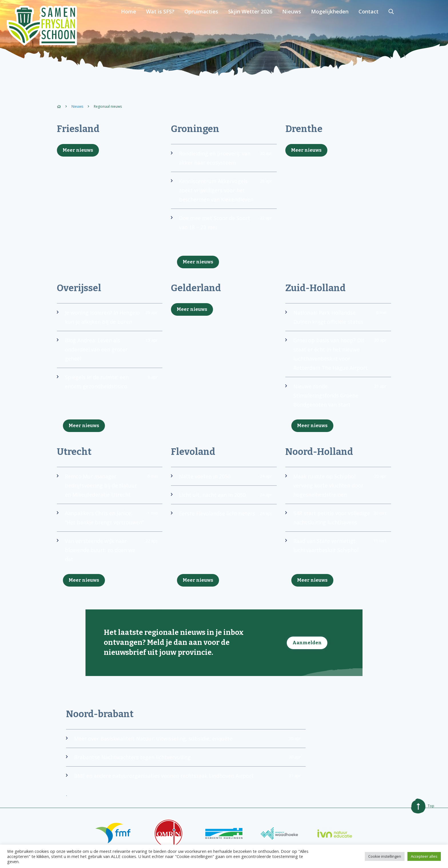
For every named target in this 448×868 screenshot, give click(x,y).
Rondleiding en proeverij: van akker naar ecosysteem (222, 160)
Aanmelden (307, 652)
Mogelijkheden (377, 26)
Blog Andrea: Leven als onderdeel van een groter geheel (107, 352)
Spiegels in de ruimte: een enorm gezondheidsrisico (107, 384)
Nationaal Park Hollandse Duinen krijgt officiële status (336, 319)
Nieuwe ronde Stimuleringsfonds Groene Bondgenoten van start (336, 398)
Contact (415, 26)
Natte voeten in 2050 (222, 479)
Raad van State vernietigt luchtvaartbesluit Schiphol (336, 548)
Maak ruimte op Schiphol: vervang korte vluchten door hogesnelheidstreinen (336, 488)
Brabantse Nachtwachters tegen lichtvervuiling (184, 769)
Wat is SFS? (211, 26)
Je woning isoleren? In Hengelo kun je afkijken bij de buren (107, 319)
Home (180, 26)
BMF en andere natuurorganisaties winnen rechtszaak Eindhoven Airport (184, 787)
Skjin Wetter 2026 (299, 26)
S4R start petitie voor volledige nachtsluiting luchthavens (336, 520)
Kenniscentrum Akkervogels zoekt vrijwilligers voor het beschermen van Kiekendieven (222, 193)
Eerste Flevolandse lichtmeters (222, 516)
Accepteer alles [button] (424, 856)
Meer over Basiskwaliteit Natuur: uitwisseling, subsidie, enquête (184, 750)
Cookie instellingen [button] (385, 856)
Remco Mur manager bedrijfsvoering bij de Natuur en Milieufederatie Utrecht (107, 488)
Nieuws (340, 26)
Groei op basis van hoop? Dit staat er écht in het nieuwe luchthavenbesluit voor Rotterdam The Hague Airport (336, 356)
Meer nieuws (78, 150)
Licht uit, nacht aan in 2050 (222, 497)
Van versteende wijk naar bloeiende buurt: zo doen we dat (107, 561)
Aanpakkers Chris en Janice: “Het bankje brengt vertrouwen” (107, 525)
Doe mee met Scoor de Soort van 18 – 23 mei (222, 225)
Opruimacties (251, 26)
